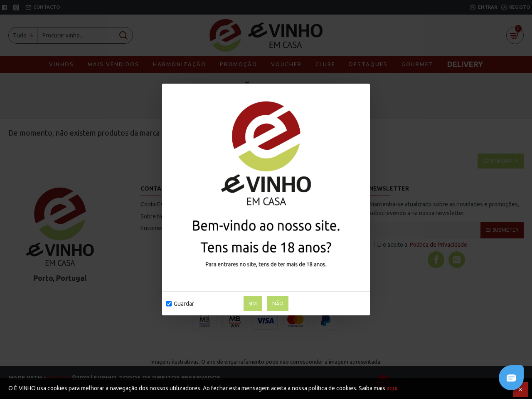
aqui (392, 388)
